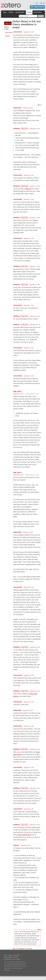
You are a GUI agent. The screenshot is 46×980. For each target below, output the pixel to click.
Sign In (15, 949)
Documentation (20, 12)
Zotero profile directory (24, 835)
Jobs (14, 959)
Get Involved (38, 12)
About (18, 959)
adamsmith (17, 108)
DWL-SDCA (17, 392)
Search (7, 36)
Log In (37, 3)
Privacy (16, 957)
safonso (16, 845)
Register (43, 3)
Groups (11, 12)
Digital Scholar (20, 962)
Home (5, 12)
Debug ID (28, 189)
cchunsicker (18, 32)
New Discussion (8, 23)
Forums (29, 12)
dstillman (17, 128)
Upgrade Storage (37, 7)
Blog (5, 955)
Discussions (9, 32)
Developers (17, 955)
